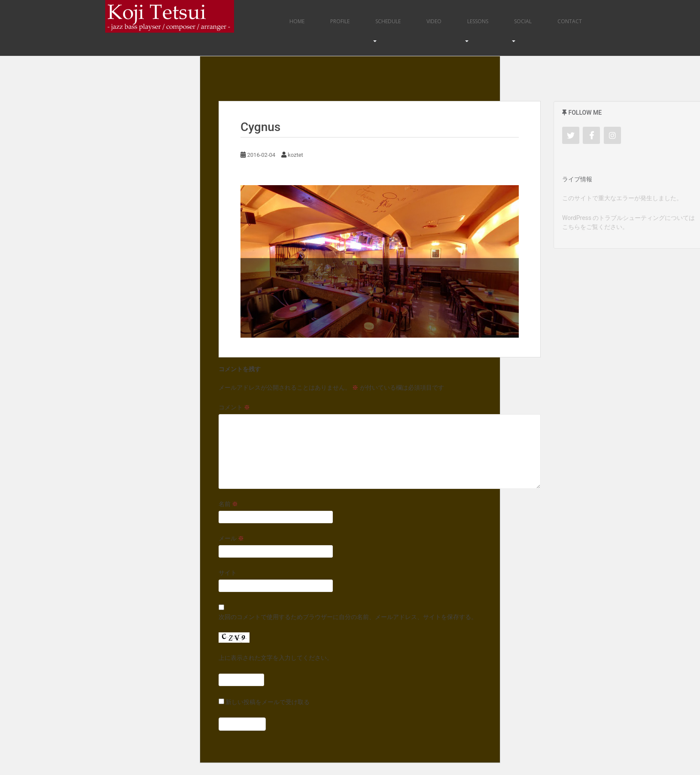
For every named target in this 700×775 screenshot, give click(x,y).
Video (434, 21)
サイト (228, 573)
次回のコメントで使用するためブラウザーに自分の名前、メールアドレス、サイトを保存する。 (348, 617)
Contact (570, 21)
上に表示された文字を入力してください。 (276, 658)
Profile (340, 21)
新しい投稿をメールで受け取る (268, 702)
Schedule (388, 21)
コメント (234, 407)
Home (297, 21)
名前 (228, 504)
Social (523, 21)
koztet (295, 155)
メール (231, 538)
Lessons (478, 21)
